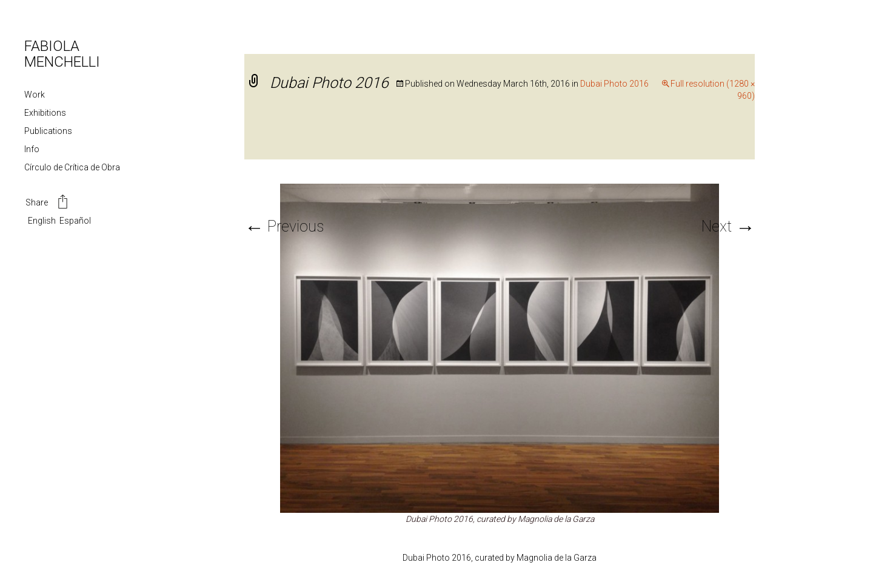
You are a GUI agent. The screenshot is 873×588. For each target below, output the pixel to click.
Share (48, 203)
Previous (284, 226)
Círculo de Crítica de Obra (72, 167)
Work (35, 95)
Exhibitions (45, 113)
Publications (48, 131)
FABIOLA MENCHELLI (62, 54)
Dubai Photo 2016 (614, 84)
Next (728, 226)
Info (32, 149)
